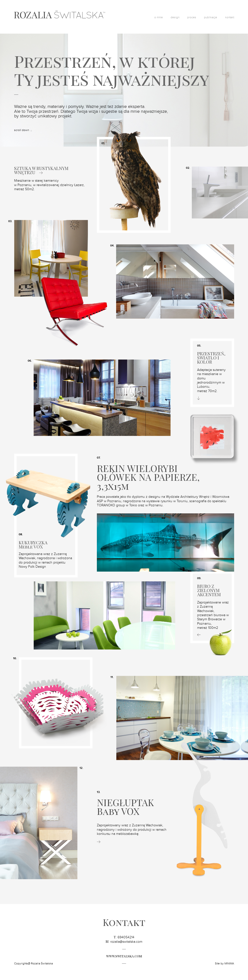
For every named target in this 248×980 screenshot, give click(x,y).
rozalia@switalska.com (126, 942)
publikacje (211, 17)
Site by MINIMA (225, 963)
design (175, 17)
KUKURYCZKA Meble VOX (33, 545)
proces (192, 17)
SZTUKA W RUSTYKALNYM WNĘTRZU (41, 170)
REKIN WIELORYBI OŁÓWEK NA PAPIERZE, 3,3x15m (148, 477)
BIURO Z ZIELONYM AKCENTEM (209, 590)
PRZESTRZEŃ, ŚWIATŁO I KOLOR (211, 358)
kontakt (230, 17)
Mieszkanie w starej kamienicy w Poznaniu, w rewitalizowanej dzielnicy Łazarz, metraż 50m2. (49, 185)
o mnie (159, 17)
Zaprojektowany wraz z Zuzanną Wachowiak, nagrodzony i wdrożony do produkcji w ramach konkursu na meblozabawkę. (132, 830)
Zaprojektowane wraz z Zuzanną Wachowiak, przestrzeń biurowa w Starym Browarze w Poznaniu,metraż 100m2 (213, 615)
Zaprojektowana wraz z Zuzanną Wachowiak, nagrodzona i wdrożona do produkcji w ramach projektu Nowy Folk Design (45, 560)
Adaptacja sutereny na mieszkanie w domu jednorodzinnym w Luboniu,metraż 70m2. (211, 381)
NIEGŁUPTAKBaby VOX (125, 807)
